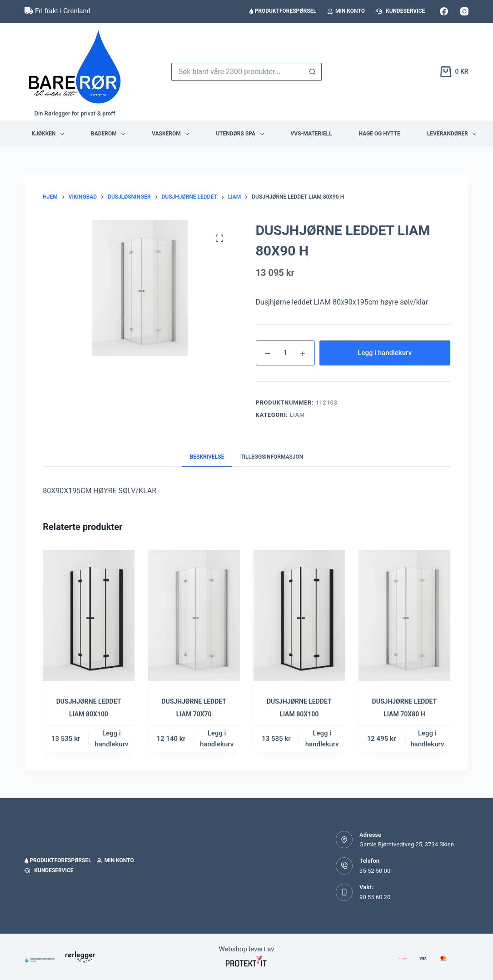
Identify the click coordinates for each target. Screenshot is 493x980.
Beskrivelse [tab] (207, 457)
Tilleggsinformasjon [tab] (272, 457)
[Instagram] (464, 11)
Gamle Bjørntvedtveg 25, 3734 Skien (407, 844)
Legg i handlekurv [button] (111, 739)
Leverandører (454, 134)
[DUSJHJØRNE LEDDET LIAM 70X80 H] (404, 615)
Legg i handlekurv (385, 353)
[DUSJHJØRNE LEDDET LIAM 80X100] (89, 615)
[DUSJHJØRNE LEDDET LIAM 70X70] (194, 615)
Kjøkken (50, 134)
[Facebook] (444, 11)
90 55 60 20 (375, 897)
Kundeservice (401, 11)
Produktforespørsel (283, 11)
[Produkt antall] (285, 353)
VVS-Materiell (311, 134)
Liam (297, 415)
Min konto (346, 11)
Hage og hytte (379, 134)
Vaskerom (172, 134)
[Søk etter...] (238, 72)
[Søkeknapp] (313, 72)
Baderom (110, 134)
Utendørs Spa (242, 134)
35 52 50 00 (375, 871)
